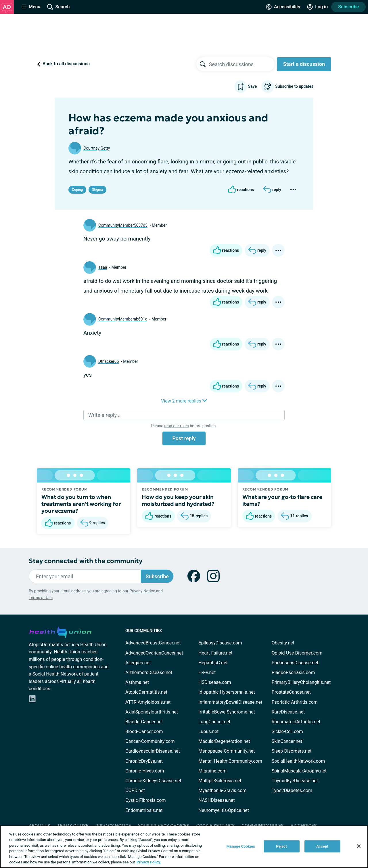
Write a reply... (104, 415)
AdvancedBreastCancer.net (153, 643)
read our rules (176, 426)
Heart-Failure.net (215, 653)
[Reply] (272, 190)
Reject (281, 846)
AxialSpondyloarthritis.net (152, 712)
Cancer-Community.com (150, 741)
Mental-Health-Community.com (230, 761)
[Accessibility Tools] (283, 7)
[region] (184, 847)
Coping (77, 190)
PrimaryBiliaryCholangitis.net (301, 682)
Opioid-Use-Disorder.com (297, 653)
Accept (322, 846)
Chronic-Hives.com (145, 771)
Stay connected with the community (86, 561)
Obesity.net (283, 643)
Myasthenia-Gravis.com (222, 790)
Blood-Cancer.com (144, 731)
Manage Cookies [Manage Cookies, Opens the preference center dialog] (241, 846)
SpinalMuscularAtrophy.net (299, 771)
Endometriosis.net (144, 810)
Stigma (97, 190)
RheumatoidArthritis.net (296, 722)
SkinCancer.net (287, 741)
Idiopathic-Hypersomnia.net (227, 692)
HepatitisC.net (213, 663)
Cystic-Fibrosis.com (145, 800)
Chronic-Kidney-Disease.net (153, 781)
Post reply (184, 438)
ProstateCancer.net (291, 692)
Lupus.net (208, 731)
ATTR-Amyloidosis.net (148, 702)
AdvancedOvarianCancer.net (154, 653)
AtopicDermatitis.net (146, 692)
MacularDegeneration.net (224, 741)
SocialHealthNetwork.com (298, 761)
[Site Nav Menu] (31, 7)
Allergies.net (138, 663)
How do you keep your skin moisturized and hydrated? (178, 500)
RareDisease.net (288, 712)
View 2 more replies (184, 401)
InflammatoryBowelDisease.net (230, 702)
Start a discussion (304, 64)
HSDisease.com (215, 682)
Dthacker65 (109, 361)
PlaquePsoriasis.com (293, 673)
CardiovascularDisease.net (153, 751)
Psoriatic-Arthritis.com (295, 702)
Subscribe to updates (287, 87)
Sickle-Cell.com (287, 731)
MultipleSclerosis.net (220, 781)
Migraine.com (212, 771)
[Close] (359, 846)
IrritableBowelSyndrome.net (227, 712)
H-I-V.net (207, 673)
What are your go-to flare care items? (282, 500)
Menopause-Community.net (227, 751)
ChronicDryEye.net (144, 761)
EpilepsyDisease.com (220, 643)
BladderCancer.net (144, 722)
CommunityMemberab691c (123, 319)
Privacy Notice (142, 591)
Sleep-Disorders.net (292, 751)
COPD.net (135, 790)
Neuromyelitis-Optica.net (224, 810)
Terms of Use (41, 598)
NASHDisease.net (216, 800)
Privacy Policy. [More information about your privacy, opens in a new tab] (149, 862)
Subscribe (348, 7)
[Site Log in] (317, 7)
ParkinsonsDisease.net (295, 663)
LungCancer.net (214, 722)
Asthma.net (137, 682)
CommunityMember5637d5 (123, 225)
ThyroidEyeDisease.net (295, 781)
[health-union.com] (60, 631)
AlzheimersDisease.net (149, 673)
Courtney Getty (97, 148)
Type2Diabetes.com (292, 790)
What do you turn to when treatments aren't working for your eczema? (81, 504)
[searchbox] (242, 64)
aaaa (103, 267)
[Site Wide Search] (58, 7)
